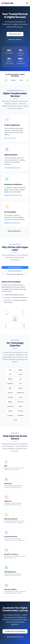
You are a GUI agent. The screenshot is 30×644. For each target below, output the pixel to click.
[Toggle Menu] (27, 3)
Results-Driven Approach (15, 274)
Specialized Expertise (15, 267)
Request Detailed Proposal (15, 637)
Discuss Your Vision (15, 34)
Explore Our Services (15, 40)
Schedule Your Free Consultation (15, 631)
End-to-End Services (15, 271)
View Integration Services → (13, 169)
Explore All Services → (15, 231)
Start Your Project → (11, 139)
